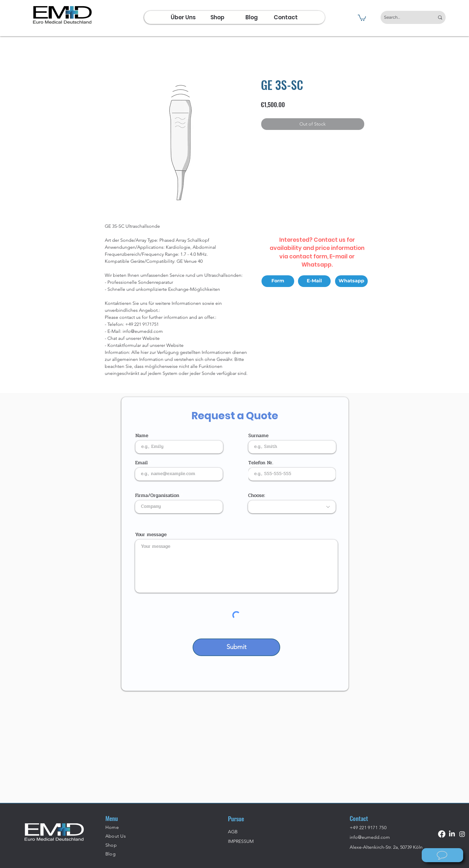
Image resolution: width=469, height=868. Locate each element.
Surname (258, 435)
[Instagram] (462, 834)
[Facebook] (442, 834)
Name (142, 435)
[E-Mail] (314, 281)
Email (141, 463)
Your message (151, 534)
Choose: (257, 495)
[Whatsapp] (351, 281)
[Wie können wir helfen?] (442, 855)
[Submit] (236, 647)
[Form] (278, 281)
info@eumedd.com (370, 837)
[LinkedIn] (452, 834)
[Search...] (405, 17)
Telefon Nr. (261, 463)
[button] (362, 18)
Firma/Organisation (157, 495)
